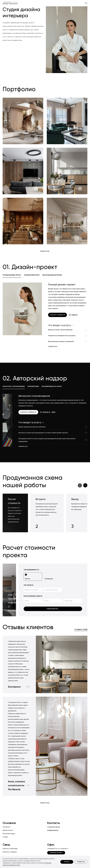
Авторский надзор (9, 834)
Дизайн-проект (8, 830)
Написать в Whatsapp (10, 849)
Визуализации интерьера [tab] (52, 275)
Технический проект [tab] (32, 275)
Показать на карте (56, 853)
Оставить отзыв (81, 629)
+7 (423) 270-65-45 (54, 827)
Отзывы (5, 837)
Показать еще (45, 251)
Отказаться (81, 862)
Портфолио (7, 827)
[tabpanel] (45, 315)
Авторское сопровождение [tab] (14, 386)
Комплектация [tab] (33, 386)
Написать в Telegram (10, 852)
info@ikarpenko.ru (53, 830)
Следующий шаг (53, 609)
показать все (53, 346)
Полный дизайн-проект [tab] (12, 275)
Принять (67, 862)
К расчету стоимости (57, 315)
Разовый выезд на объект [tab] (52, 386)
